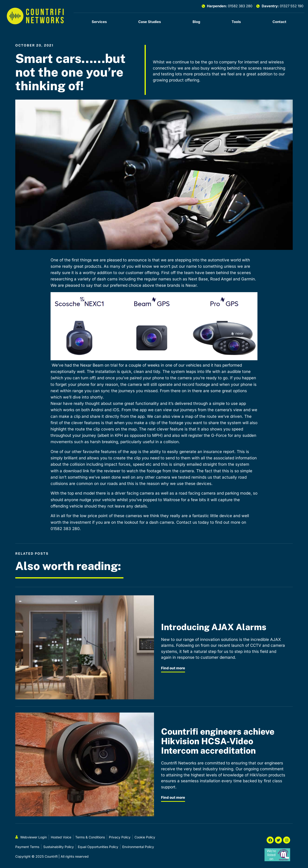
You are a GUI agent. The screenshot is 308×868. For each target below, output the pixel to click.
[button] (154, 327)
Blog (196, 22)
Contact (279, 22)
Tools (236, 22)
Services (99, 22)
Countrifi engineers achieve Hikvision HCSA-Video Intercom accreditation (218, 741)
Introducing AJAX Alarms (214, 627)
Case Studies (150, 22)
